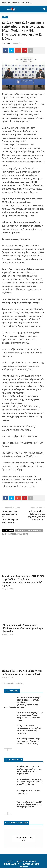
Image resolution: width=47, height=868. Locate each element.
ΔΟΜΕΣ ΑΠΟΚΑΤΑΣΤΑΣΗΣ (26, 861)
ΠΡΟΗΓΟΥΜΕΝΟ (8, 683)
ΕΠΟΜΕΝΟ (19, 683)
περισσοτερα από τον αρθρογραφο (29, 531)
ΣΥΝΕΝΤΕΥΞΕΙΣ (24, 867)
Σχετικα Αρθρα (8, 531)
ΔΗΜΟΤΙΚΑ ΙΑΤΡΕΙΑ (11, 864)
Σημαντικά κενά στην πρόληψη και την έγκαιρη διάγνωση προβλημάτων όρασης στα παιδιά (30, 717)
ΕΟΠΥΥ (10, 861)
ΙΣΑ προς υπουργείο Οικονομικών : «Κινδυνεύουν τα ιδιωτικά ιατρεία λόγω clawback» (22, 628)
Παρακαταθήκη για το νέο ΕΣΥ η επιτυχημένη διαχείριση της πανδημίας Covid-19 (30, 804)
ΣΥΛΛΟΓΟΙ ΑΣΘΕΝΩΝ (31, 864)
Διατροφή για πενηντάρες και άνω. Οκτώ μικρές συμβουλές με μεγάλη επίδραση (30, 782)
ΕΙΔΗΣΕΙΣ (5, 17)
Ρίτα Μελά (6, 43)
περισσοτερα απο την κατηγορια (15, 534)
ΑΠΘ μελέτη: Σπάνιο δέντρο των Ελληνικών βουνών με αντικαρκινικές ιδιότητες (29, 741)
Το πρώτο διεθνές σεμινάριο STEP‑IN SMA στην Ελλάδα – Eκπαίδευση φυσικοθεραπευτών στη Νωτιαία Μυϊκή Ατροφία (22, 702)
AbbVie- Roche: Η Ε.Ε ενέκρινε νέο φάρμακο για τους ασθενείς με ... (36, 515)
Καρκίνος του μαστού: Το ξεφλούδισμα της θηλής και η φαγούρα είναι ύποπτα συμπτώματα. (29, 770)
